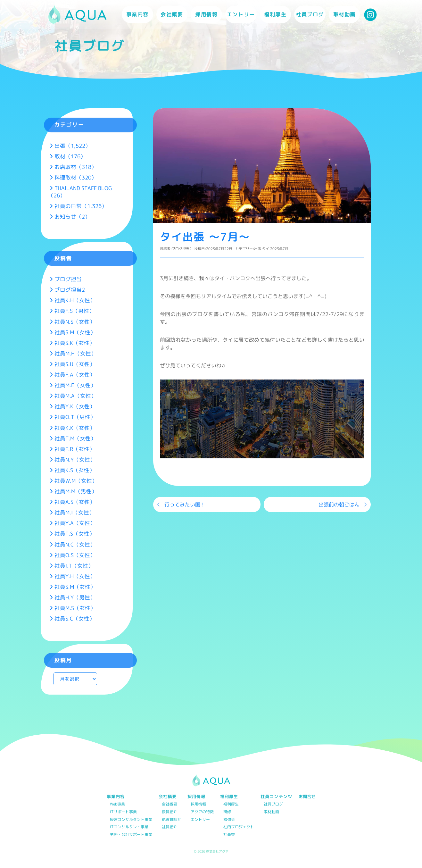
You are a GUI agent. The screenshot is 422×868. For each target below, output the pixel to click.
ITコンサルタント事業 (129, 827)
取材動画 (344, 14)
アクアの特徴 (202, 812)
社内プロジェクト (239, 827)
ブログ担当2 (182, 249)
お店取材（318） (76, 167)
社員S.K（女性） (75, 343)
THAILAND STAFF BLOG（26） (80, 192)
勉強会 (229, 820)
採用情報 (198, 804)
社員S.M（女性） (75, 332)
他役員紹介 (171, 820)
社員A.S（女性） (75, 502)
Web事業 (117, 804)
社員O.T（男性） (75, 417)
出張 (258, 249)
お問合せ (307, 797)
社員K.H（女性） (75, 300)
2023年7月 (279, 249)
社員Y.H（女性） (75, 576)
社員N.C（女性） (75, 544)
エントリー (241, 14)
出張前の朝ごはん (339, 505)
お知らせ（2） (72, 217)
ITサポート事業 (123, 812)
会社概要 (170, 804)
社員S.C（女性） (75, 618)
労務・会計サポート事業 (131, 835)
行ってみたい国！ (185, 505)
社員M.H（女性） (75, 353)
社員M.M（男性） (76, 491)
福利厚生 (231, 804)
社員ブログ (310, 14)
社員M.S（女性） (75, 608)
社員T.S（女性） (75, 534)
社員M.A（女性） (75, 396)
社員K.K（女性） (75, 428)
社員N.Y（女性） (75, 459)
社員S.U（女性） (75, 364)
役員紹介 (170, 812)
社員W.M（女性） (76, 481)
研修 (227, 812)
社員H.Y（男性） (75, 597)
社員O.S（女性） (75, 555)
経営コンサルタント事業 (131, 820)
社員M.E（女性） (75, 385)
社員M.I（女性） (74, 512)
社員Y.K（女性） (75, 406)
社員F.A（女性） (75, 375)
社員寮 (229, 835)
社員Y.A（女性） (75, 523)
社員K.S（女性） (75, 470)
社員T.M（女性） (75, 438)
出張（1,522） (73, 146)
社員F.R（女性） (75, 449)
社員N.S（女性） (75, 322)
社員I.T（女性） (74, 566)
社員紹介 (170, 827)
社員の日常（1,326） (81, 206)
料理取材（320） (76, 177)
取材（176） (70, 156)
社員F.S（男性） (74, 311)
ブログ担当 (68, 279)
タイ (266, 249)
